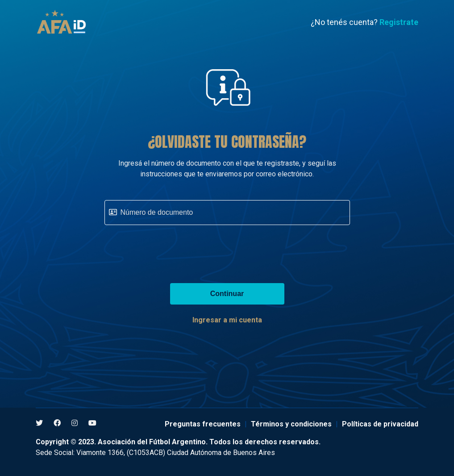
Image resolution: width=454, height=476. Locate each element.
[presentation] (227, 250)
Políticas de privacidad (380, 424)
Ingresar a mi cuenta (227, 320)
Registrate (399, 22)
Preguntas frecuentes (203, 424)
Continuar (227, 294)
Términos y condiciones (291, 424)
